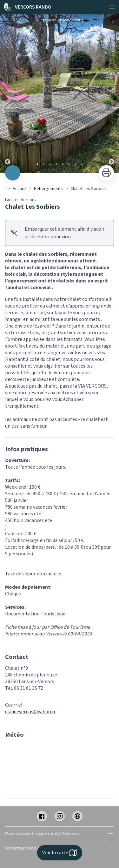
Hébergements (48, 189)
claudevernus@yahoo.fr (30, 712)
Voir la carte (60, 853)
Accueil (20, 189)
